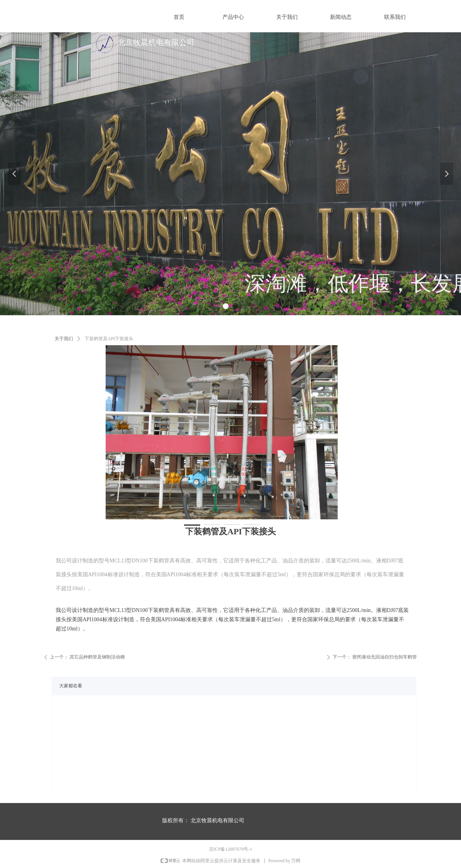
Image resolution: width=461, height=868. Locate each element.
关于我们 (64, 339)
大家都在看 (71, 686)
